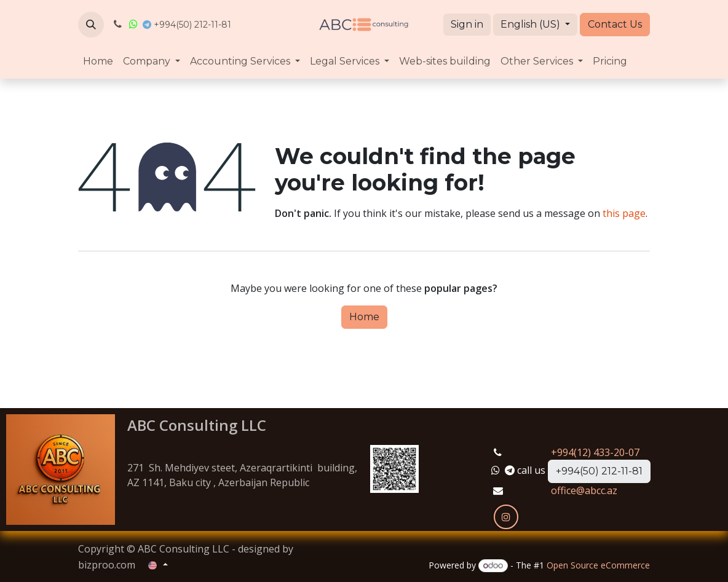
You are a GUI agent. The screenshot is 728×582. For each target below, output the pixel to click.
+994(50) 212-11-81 (599, 471)
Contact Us (615, 24)
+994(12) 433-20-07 (595, 452)
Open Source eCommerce (598, 565)
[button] (91, 25)
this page (624, 213)
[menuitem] (98, 61)
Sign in (467, 24)
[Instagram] (506, 517)
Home (364, 317)
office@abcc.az (584, 490)
